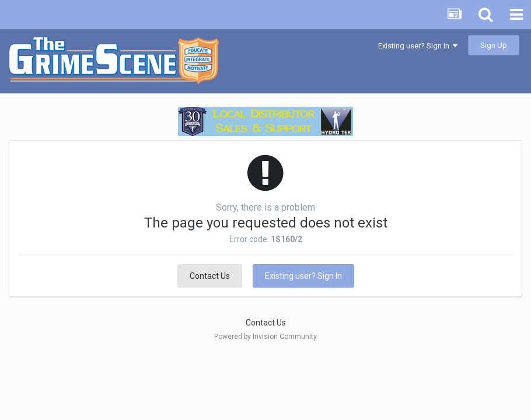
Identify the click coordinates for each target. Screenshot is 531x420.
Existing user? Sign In (418, 46)
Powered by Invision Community (265, 337)
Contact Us (210, 276)
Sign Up (494, 45)
